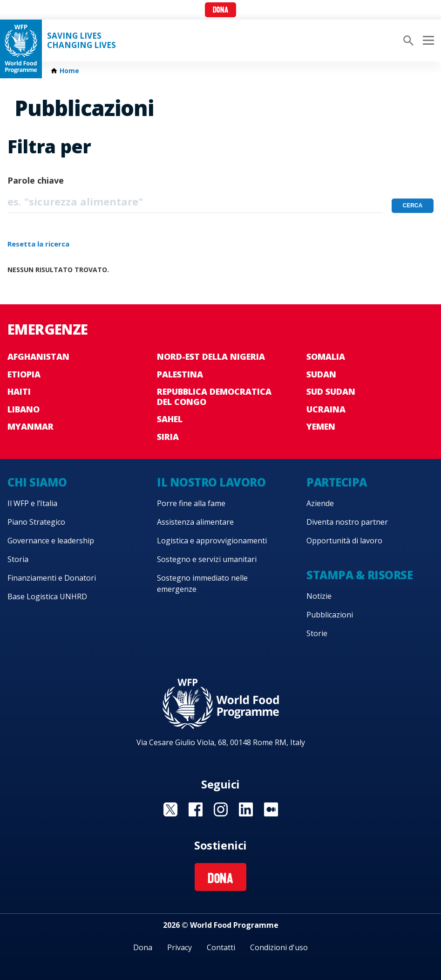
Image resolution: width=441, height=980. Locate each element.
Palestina (180, 374)
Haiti (19, 391)
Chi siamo (37, 482)
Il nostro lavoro (211, 482)
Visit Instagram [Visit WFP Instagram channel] (221, 809)
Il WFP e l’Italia (32, 503)
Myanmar (31, 426)
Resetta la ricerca (38, 244)
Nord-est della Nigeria (211, 356)
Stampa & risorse (360, 575)
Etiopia (24, 374)
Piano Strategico (36, 522)
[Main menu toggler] (427, 41)
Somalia (326, 356)
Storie (317, 633)
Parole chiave (36, 180)
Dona (220, 10)
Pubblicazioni (330, 615)
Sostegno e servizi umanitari (207, 559)
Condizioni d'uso (279, 947)
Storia (18, 559)
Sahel (170, 419)
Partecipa (337, 482)
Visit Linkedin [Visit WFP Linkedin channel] (246, 809)
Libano (24, 409)
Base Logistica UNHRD (47, 596)
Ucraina (326, 409)
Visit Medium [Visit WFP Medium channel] (271, 809)
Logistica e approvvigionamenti (212, 541)
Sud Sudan (331, 391)
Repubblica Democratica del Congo (214, 397)
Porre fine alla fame (191, 503)
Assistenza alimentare (195, 522)
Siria (168, 437)
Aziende (320, 503)
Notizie (319, 596)
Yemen (321, 426)
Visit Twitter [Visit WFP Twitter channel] (170, 809)
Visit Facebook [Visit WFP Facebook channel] (196, 809)
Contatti (221, 947)
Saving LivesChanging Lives (81, 41)
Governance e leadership (51, 541)
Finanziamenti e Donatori (52, 578)
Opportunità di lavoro (344, 541)
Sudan (321, 374)
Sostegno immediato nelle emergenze (202, 583)
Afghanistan (38, 356)
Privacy (180, 947)
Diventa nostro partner (347, 522)
